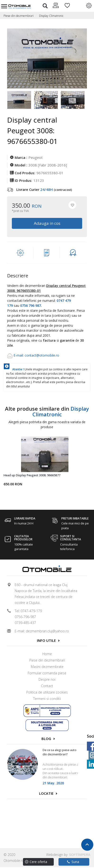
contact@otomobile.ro (42, 355)
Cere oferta (38, 862)
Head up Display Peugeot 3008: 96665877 (32, 475)
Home (47, 654)
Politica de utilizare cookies (47, 692)
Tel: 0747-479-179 (28, 611)
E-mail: (19, 355)
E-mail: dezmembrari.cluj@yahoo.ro (42, 631)
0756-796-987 (25, 617)
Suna (73, 862)
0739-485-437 (25, 623)
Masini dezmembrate (47, 667)
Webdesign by (68, 855)
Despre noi (47, 679)
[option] (20, 100)
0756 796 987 (31, 305)
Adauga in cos (47, 223)
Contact (47, 686)
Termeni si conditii (47, 699)
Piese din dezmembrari (19, 16)
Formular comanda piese (47, 673)
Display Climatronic (51, 16)
